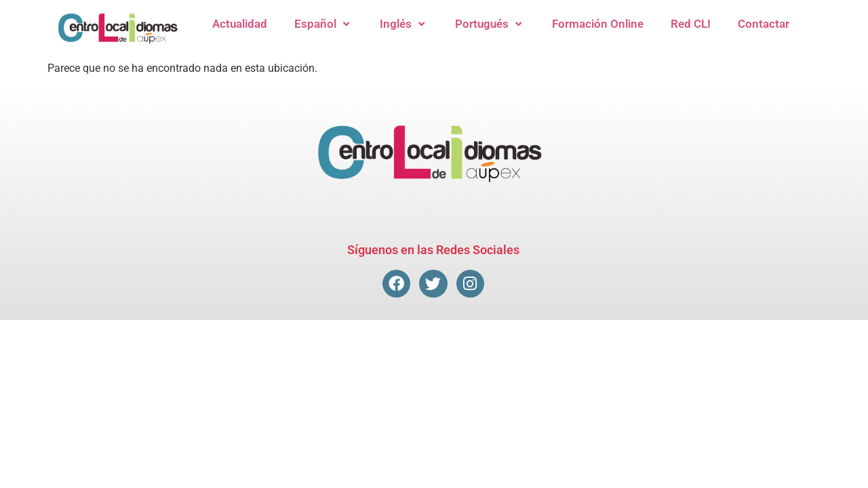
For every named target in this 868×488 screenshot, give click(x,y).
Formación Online (598, 24)
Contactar (764, 24)
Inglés (404, 24)
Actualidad (240, 24)
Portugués (490, 24)
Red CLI (691, 24)
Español (323, 24)
